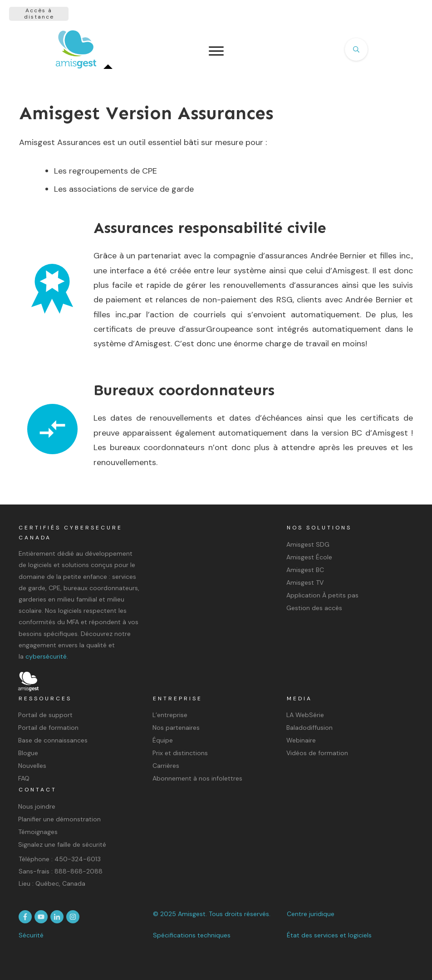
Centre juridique (311, 914)
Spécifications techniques (192, 935)
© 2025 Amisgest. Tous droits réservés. (212, 914)
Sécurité (31, 935)
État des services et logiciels (329, 935)
